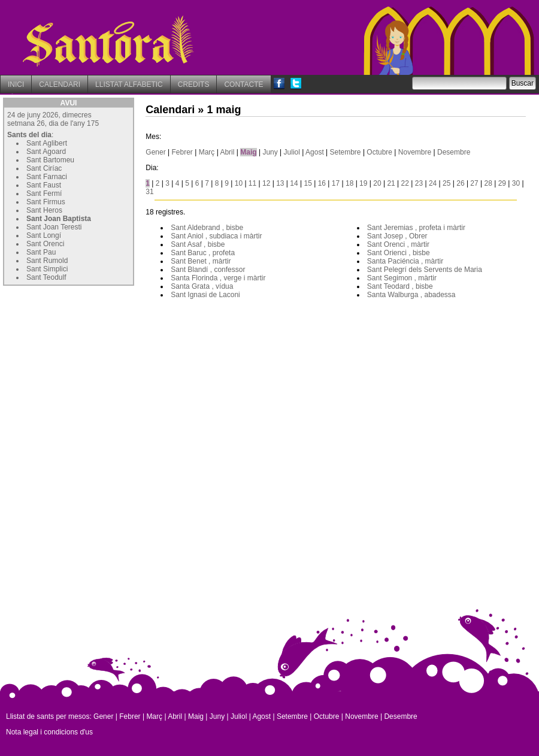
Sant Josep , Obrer (397, 236)
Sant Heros (44, 210)
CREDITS (194, 84)
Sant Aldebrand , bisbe (207, 228)
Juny (270, 152)
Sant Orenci (45, 244)
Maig (248, 152)
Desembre (454, 152)
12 (266, 183)
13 (280, 183)
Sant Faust (44, 185)
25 (446, 183)
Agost (315, 152)
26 (460, 183)
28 (488, 183)
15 (308, 183)
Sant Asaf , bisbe (198, 244)
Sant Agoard (46, 152)
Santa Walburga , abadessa (411, 295)
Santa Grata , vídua (202, 286)
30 (516, 183)
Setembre (346, 152)
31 (149, 192)
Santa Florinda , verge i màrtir (218, 278)
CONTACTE (243, 84)
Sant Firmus (46, 202)
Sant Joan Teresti (54, 227)
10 (239, 183)
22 (405, 183)
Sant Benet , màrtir (201, 261)
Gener (155, 152)
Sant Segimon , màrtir (402, 278)
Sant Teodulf (46, 277)
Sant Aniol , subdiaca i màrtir (216, 236)
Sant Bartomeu (50, 160)
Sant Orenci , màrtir (398, 244)
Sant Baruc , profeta (203, 253)
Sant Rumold (47, 261)
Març (207, 152)
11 (252, 183)
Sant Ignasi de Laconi (205, 295)
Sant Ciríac (44, 168)
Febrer (182, 152)
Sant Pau (41, 252)
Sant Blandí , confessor (208, 270)
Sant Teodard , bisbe (400, 286)
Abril (227, 152)
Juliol (292, 152)
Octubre (379, 152)
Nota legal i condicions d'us (49, 732)
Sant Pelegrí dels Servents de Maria (425, 270)
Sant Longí (44, 235)
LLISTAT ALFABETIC (129, 84)
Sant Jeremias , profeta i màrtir (416, 228)
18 (349, 183)
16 (322, 183)
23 (419, 183)
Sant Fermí (44, 193)
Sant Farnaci (47, 177)
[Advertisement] (93, 364)
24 (433, 183)
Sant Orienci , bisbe (399, 253)
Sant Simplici (47, 269)
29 (502, 183)
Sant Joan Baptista (59, 219)
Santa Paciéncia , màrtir (405, 261)
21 (391, 183)
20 (377, 183)
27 (474, 183)
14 (294, 183)
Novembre (415, 152)
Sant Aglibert (47, 143)
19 (363, 183)
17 (336, 183)
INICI (16, 84)
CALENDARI (60, 84)
